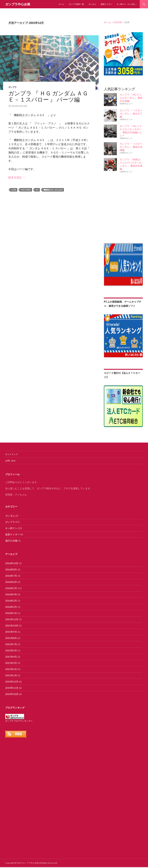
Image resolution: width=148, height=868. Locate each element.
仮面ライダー (106, 4)
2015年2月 (11, 669)
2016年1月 (11, 613)
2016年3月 (11, 601)
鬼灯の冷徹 (11, 541)
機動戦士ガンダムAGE (53, 190)
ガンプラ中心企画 (18, 4)
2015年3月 (11, 663)
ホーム (61, 4)
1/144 (14, 190)
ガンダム (92, 4)
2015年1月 (11, 675)
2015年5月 (11, 650)
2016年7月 (11, 576)
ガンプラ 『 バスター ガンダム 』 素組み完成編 (131, 147)
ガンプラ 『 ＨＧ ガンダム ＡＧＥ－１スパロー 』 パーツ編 (48, 96)
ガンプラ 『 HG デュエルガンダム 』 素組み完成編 (131, 98)
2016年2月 (11, 607)
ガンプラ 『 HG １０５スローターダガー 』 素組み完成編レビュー (131, 131)
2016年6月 (11, 582)
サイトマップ (11, 454)
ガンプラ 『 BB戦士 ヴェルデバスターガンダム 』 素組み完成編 (131, 164)
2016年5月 (11, 588)
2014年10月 (12, 694)
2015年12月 (12, 619)
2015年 (118, 22)
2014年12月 (12, 682)
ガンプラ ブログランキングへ (19, 721)
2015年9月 (11, 632)
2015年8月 (11, 638)
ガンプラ (12, 87)
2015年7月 (11, 644)
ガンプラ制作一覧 (76, 4)
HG (37, 190)
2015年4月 (11, 657)
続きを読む (17, 177)
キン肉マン (11, 528)
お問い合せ (10, 461)
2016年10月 (12, 563)
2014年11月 (12, 688)
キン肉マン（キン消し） (127, 4)
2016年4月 (11, 594)
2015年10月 (12, 626)
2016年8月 (11, 569)
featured (26, 190)
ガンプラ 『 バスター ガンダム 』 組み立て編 (131, 113)
